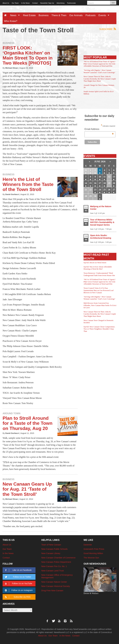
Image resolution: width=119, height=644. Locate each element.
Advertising (60, 3)
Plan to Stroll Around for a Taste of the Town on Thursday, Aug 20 (27, 423)
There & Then (59, 15)
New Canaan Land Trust (53, 571)
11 (105, 177)
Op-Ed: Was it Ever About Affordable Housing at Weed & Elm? (98, 268)
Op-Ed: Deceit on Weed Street (95, 263)
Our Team (15, 3)
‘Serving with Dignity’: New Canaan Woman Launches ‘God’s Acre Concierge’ (99, 71)
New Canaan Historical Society (56, 586)
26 (109, 190)
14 (86, 183)
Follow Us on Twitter (18, 577)
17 (100, 183)
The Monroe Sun (91, 558)
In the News (25, 3)
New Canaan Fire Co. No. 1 (54, 566)
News (16, 15)
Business (44, 15)
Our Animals (76, 15)
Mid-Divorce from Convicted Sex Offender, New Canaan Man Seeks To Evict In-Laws (100, 305)
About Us (6, 3)
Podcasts (91, 15)
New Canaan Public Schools (55, 549)
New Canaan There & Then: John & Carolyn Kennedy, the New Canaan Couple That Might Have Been (100, 79)
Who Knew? (11, 21)
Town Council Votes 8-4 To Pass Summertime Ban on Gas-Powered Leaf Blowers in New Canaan (99, 290)
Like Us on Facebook (18, 570)
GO (113, 3)
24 (100, 190)
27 (114, 190)
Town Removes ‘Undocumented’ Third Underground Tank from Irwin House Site (99, 274)
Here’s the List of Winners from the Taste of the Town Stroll (28, 184)
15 (90, 183)
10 (100, 177)
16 (95, 183)
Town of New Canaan (51, 545)
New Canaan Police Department (56, 562)
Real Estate (29, 15)
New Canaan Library (51, 553)
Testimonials (71, 3)
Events (105, 15)
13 (114, 177)
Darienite (88, 545)
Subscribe (108, 29)
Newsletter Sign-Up (47, 3)
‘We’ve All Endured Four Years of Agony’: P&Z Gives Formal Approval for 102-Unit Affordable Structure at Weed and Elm (100, 64)
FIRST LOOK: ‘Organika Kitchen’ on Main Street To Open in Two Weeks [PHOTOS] (28, 55)
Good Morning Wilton (93, 553)
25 (104, 190)
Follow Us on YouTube (18, 584)
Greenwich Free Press (94, 549)
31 (86, 170)
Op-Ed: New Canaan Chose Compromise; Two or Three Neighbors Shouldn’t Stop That (99, 329)
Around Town (11, 413)
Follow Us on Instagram (18, 590)
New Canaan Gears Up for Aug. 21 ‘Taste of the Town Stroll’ (27, 489)
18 (104, 183)
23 (95, 190)
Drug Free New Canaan (52, 591)
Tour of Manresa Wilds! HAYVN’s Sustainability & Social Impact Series (102, 222)
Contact (35, 3)
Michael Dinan (12, 68)
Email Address (99, 129)
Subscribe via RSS (17, 597)
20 (114, 183)
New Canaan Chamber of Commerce (58, 558)
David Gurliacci (12, 194)
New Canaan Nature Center (54, 582)
